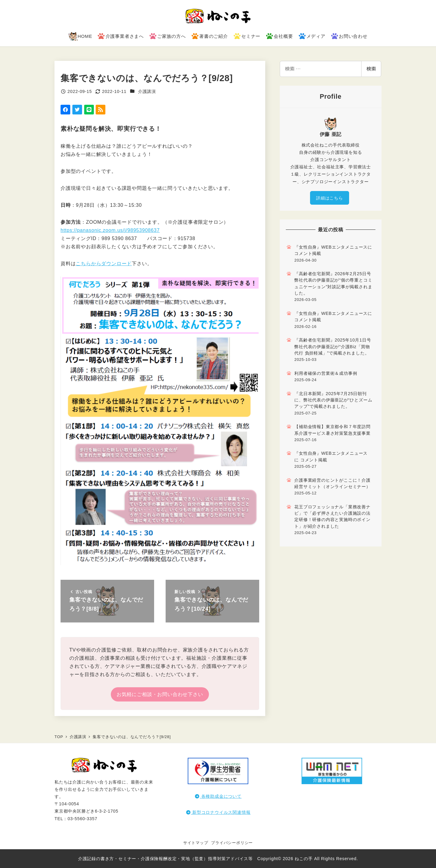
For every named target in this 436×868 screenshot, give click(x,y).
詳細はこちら (330, 198)
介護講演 (147, 91)
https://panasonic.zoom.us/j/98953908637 (110, 230)
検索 (371, 69)
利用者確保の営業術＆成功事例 (326, 373)
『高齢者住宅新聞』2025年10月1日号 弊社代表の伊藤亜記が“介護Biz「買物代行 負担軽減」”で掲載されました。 (333, 347)
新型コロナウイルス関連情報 (218, 812)
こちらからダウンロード (104, 264)
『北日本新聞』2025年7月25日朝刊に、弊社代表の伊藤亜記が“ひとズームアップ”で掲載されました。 (333, 400)
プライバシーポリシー (232, 843)
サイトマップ (196, 843)
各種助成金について (218, 796)
